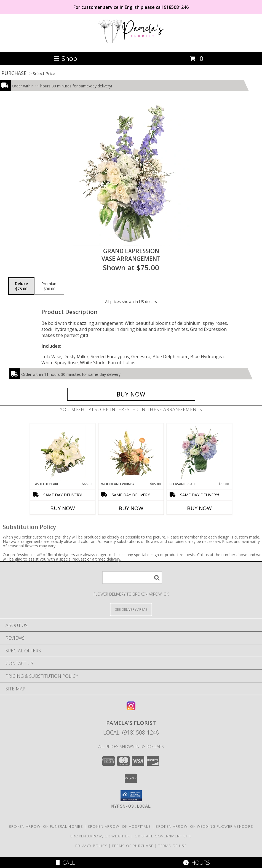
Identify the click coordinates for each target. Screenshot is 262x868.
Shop (65, 58)
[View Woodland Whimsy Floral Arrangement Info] (131, 453)
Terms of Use (172, 846)
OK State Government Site (163, 836)
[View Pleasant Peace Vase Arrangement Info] (200, 453)
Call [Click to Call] (65, 863)
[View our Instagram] (131, 708)
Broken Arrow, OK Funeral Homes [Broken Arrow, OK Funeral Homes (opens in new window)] (46, 826)
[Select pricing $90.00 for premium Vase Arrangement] (50, 286)
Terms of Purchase (133, 846)
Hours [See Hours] (196, 863)
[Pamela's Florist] (131, 44)
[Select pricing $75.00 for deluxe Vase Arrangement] (21, 286)
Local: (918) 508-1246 (131, 732)
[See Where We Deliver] (131, 609)
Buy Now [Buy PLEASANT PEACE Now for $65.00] (199, 508)
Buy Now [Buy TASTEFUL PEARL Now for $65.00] (63, 508)
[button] (131, 796)
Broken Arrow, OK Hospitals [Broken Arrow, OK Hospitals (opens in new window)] (119, 826)
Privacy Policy (91, 846)
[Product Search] (132, 578)
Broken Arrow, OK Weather (100, 836)
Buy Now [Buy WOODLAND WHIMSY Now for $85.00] (131, 508)
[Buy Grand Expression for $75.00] (131, 394)
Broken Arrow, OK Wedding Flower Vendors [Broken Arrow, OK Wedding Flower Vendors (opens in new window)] (204, 826)
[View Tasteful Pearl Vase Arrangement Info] (63, 453)
